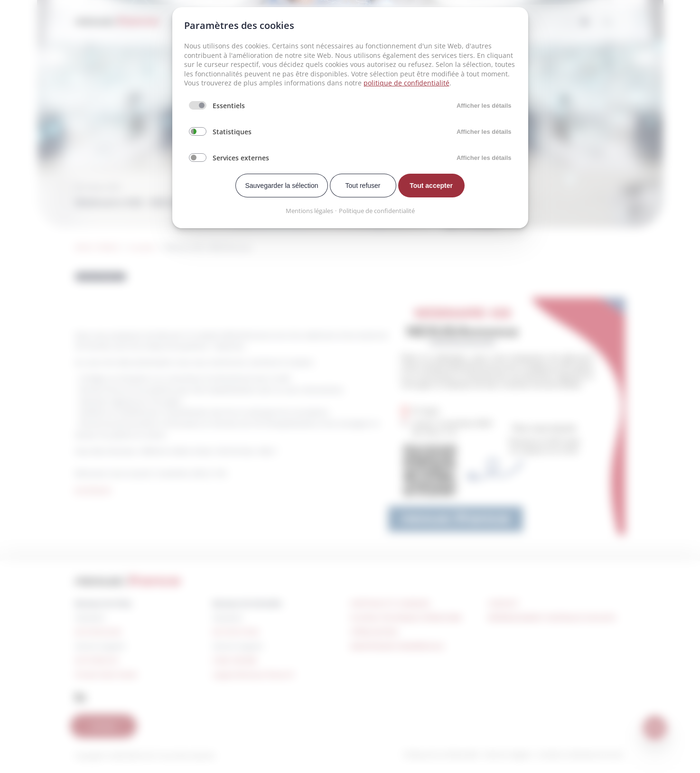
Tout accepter (431, 186)
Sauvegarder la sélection (281, 186)
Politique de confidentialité (377, 211)
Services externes (241, 158)
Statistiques (232, 132)
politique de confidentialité (406, 83)
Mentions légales (309, 211)
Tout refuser (363, 186)
